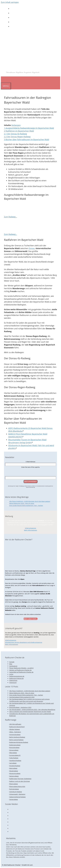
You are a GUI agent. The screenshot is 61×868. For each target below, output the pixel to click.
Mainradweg (13, 768)
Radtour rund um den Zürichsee (20, 781)
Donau (32, 248)
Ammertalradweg (15, 735)
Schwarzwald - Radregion (17, 794)
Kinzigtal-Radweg (15, 766)
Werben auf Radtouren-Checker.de (20, 670)
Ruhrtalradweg (14, 789)
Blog (11, 664)
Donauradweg (14, 750)
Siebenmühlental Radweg (17, 797)
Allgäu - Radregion (15, 732)
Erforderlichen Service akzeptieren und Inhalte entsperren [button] (24, 642)
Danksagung (13, 666)
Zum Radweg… (11, 217)
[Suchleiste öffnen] (3, 79)
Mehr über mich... (30, 619)
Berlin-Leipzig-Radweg (16, 740)
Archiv (11, 674)
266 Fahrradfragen (15, 724)
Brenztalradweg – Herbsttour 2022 (20, 707)
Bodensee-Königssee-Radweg (19, 742)
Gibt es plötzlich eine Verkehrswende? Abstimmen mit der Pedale (30, 712)
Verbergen (16, 125)
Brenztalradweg (14, 747)
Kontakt (12, 662)
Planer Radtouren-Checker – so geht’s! (21, 668)
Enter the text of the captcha (30, 467)
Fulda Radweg (14, 758)
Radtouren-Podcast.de (16, 678)
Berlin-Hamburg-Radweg (17, 737)
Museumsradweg (15, 773)
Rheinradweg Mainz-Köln (17, 786)
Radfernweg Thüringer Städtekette (20, 779)
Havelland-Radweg (15, 761)
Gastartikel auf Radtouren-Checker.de (21, 672)
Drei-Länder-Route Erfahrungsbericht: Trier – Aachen (26, 505)
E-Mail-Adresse (31, 462)
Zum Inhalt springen (10, 2)
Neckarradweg (14, 776)
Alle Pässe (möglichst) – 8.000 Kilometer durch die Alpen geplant (30, 501)
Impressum (13, 683)
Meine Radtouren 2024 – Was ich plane (22, 503)
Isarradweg (13, 763)
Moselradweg (14, 771)
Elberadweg (13, 753)
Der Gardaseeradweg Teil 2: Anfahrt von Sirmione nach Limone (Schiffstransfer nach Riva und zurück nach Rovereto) (29, 700)
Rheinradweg (13, 784)
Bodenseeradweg (15, 745)
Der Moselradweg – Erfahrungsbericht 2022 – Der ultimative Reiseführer (32, 710)
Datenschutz (13, 680)
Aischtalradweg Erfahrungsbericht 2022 (22, 697)
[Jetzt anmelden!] (31, 482)
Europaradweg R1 (15, 755)
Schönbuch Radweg (16, 792)
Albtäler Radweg (14, 729)
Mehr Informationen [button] (30, 530)
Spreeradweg (14, 799)
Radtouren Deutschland (17, 727)
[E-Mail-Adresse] (30, 464)
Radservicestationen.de (17, 676)
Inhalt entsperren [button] (30, 528)
